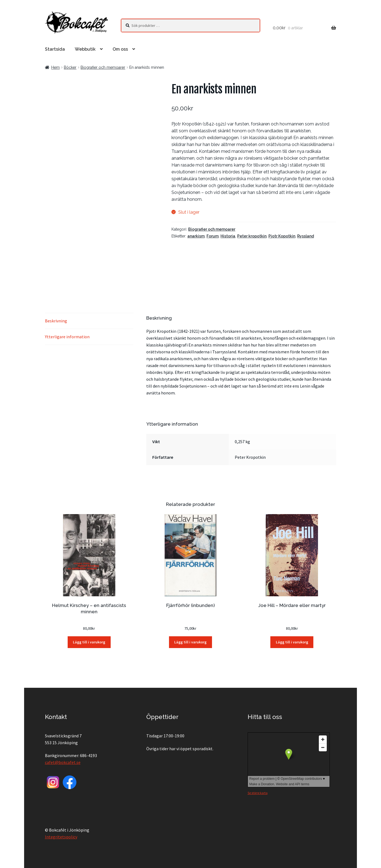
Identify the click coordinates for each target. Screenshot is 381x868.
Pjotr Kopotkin (282, 236)
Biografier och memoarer (103, 67)
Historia (228, 236)
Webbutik (85, 49)
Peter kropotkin (252, 236)
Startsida (55, 49)
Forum (213, 236)
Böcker (70, 67)
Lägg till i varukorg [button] (89, 642)
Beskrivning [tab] (56, 321)
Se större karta (258, 793)
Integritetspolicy (61, 837)
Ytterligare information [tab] (67, 337)
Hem (55, 67)
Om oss (120, 49)
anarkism (196, 236)
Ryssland (306, 236)
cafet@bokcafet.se (63, 762)
